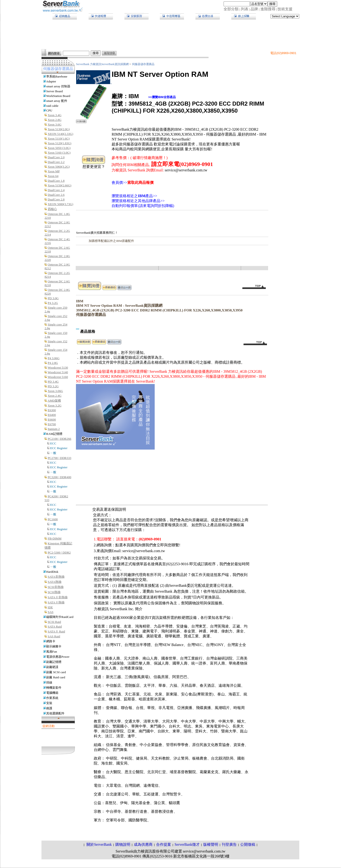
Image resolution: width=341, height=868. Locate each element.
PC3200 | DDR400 (60, 477)
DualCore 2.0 (56, 157)
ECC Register (59, 448)
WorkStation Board (58, 96)
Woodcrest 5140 (58, 372)
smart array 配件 (57, 101)
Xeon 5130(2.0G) (59, 129)
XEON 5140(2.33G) (61, 134)
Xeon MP (54, 171)
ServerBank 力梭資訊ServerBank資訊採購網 (103, 64)
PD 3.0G (53, 298)
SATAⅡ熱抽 (56, 602)
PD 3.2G (53, 386)
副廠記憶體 (54, 662)
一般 (53, 524)
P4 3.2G (53, 303)
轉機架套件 (54, 688)
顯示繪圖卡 (54, 646)
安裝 (49, 703)
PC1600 (53, 519)
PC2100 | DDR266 (60, 439)
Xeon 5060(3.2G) (59, 167)
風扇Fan (52, 652)
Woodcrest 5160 (58, 377)
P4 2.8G (53, 363)
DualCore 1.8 (56, 181)
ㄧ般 (53, 453)
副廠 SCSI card (56, 672)
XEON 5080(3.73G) (61, 204)
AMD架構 (54, 401)
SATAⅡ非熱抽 (58, 597)
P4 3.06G (54, 358)
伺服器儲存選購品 (143, 64)
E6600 (52, 419)
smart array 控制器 (58, 86)
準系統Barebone (57, 76)
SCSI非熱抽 (56, 587)
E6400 (52, 415)
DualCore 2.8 (56, 199)
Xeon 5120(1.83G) (60, 143)
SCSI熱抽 (54, 592)
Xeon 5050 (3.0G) (59, 148)
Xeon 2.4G (55, 396)
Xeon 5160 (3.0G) (59, 153)
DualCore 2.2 (56, 162)
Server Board (54, 91)
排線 (49, 682)
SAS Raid (54, 636)
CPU (49, 110)
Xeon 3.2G (55, 405)
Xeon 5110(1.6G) (59, 139)
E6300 (52, 410)
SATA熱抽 (55, 582)
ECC (53, 443)
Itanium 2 (54, 429)
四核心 (52, 209)
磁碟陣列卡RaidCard (60, 617)
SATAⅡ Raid (56, 631)
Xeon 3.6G (55, 124)
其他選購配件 (55, 713)
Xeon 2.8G (55, 120)
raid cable (52, 106)
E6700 (52, 424)
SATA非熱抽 (56, 577)
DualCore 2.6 (56, 195)
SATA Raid (55, 626)
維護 (49, 708)
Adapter (51, 81)
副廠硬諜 (52, 667)
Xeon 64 (53, 176)
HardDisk (52, 572)
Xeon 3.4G (55, 115)
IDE (50, 607)
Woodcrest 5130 (58, 368)
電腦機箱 (52, 693)
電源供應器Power (58, 657)
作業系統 (52, 698)
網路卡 (51, 641)
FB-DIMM (55, 538)
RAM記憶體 (54, 434)
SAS (51, 612)
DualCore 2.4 (56, 190)
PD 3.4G (53, 382)
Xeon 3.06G (55, 391)
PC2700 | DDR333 (60, 458)
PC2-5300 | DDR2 (59, 552)
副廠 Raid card (56, 677)
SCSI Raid (54, 622)
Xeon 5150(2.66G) (60, 185)
